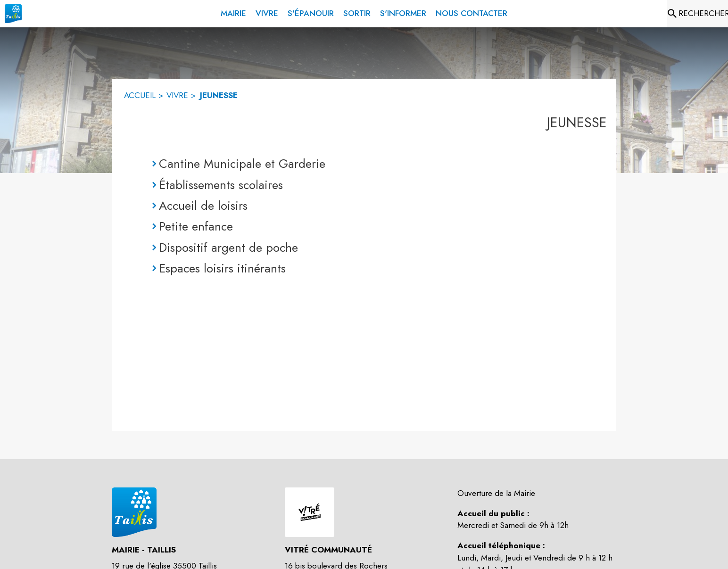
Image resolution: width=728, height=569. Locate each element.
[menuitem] (233, 12)
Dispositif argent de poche (228, 247)
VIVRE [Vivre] (177, 95)
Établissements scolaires (221, 185)
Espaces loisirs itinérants (222, 268)
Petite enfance (196, 226)
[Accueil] (13, 14)
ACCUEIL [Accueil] (140, 95)
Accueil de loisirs (203, 206)
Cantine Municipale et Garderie (242, 164)
